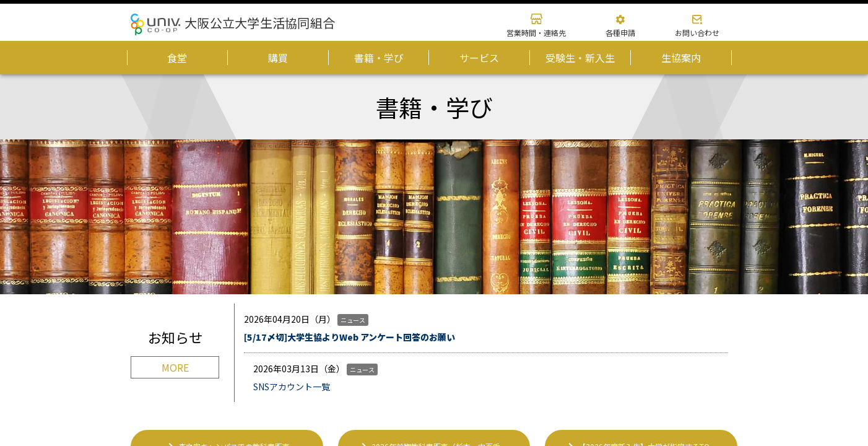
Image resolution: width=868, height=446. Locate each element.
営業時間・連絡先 (536, 33)
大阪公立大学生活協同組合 (260, 23)
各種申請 (620, 33)
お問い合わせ (697, 33)
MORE (175, 367)
